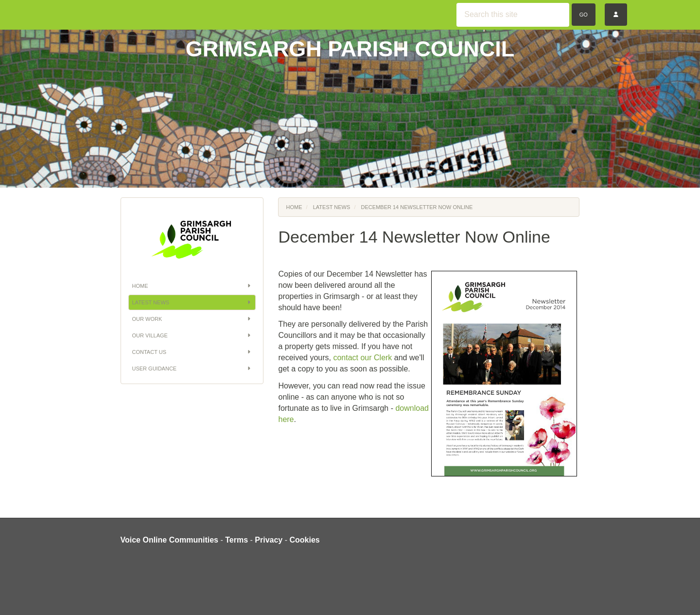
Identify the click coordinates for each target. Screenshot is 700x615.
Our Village (192, 335)
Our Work (192, 319)
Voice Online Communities (170, 540)
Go (584, 15)
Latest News (192, 302)
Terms (236, 540)
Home (192, 286)
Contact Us (192, 352)
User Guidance (192, 369)
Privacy (269, 540)
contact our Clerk (362, 358)
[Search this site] (513, 15)
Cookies (305, 540)
